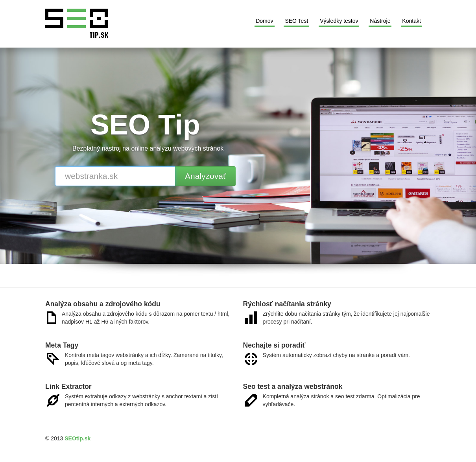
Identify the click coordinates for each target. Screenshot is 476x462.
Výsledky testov (339, 21)
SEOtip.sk (77, 438)
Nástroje (380, 21)
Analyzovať (206, 176)
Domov (264, 21)
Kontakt (411, 21)
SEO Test (296, 21)
